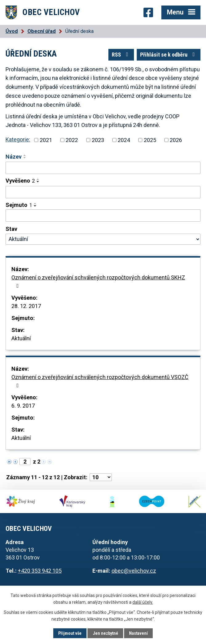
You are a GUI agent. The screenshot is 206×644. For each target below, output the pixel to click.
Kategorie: (18, 139)
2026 (176, 140)
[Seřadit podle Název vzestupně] (25, 155)
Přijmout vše (70, 633)
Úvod (12, 31)
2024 (124, 140)
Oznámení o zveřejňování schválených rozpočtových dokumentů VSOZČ (100, 381)
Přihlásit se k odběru (169, 55)
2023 (98, 140)
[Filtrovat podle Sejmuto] (103, 215)
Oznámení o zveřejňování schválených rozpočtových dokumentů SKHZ (98, 281)
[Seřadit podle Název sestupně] (25, 158)
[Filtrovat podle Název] (103, 168)
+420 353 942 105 (40, 571)
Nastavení (138, 633)
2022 (72, 140)
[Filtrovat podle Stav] (103, 239)
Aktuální (21, 338)
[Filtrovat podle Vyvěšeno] (103, 192)
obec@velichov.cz (134, 571)
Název (14, 157)
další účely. (143, 602)
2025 (150, 140)
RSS (121, 55)
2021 (46, 140)
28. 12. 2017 (26, 306)
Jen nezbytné (105, 633)
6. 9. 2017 (23, 406)
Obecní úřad (42, 31)
